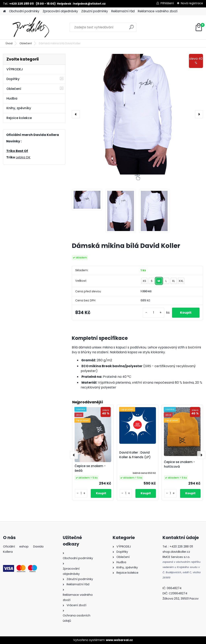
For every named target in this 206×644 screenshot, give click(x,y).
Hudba (12, 98)
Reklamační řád (123, 11)
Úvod (9, 43)
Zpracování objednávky (60, 11)
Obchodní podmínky (24, 11)
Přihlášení (167, 3)
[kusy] (153, 313)
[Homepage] (4, 11)
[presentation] (76, 114)
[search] (131, 29)
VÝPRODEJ (15, 69)
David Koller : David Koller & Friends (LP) (135, 455)
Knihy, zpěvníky (19, 108)
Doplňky (13, 79)
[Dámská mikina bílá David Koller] (137, 114)
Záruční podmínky (95, 11)
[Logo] (31, 27)
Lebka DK (23, 157)
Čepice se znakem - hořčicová (179, 464)
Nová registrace (192, 3)
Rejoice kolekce (19, 118)
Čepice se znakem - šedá (90, 468)
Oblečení (26, 43)
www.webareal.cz (119, 640)
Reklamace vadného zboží (158, 11)
